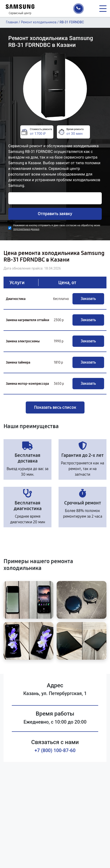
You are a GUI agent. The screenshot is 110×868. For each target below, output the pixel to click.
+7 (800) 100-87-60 (55, 750)
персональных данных (26, 229)
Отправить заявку (55, 214)
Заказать (88, 299)
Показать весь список (55, 407)
